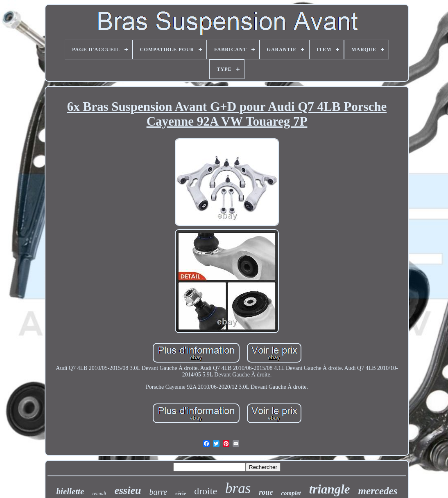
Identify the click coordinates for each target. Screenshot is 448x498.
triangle (330, 489)
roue (266, 492)
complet (291, 493)
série (181, 493)
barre (158, 492)
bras (238, 488)
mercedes (378, 491)
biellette (70, 491)
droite (206, 491)
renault (99, 493)
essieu (128, 490)
